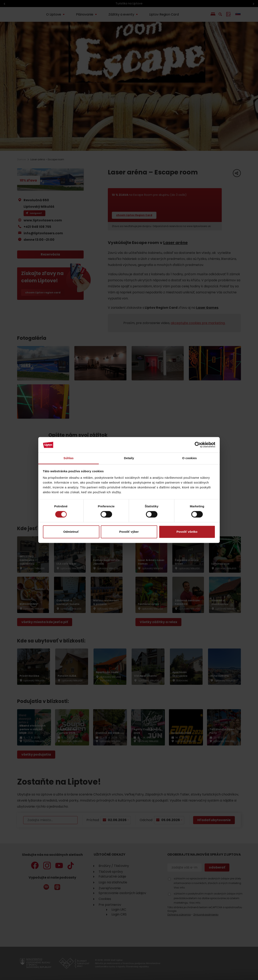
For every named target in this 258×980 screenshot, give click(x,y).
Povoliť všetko (187, 532)
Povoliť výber (129, 532)
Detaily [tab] (129, 458)
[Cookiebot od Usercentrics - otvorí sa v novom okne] (198, 445)
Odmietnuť (71, 532)
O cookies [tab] (190, 458)
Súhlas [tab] (69, 458)
